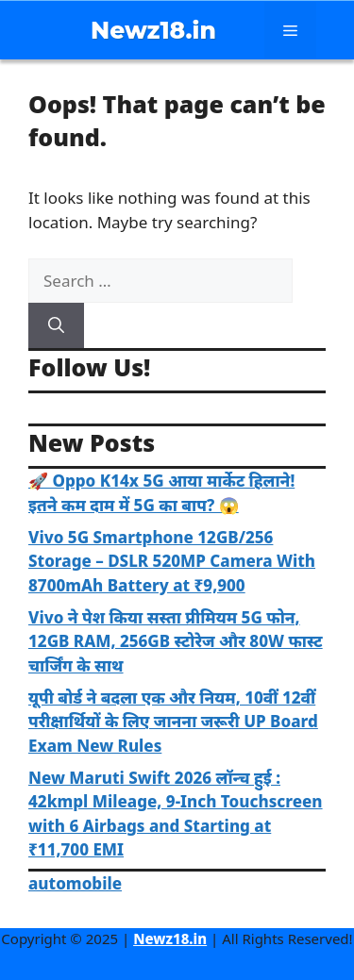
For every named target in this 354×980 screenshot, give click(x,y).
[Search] (56, 325)
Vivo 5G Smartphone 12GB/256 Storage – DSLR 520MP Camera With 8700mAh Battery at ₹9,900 (172, 561)
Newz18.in (153, 30)
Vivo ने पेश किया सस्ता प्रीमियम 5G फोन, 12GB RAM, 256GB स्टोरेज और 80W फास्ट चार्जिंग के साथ (176, 641)
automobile (75, 883)
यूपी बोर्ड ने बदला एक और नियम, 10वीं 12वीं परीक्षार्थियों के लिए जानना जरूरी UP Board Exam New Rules (173, 722)
